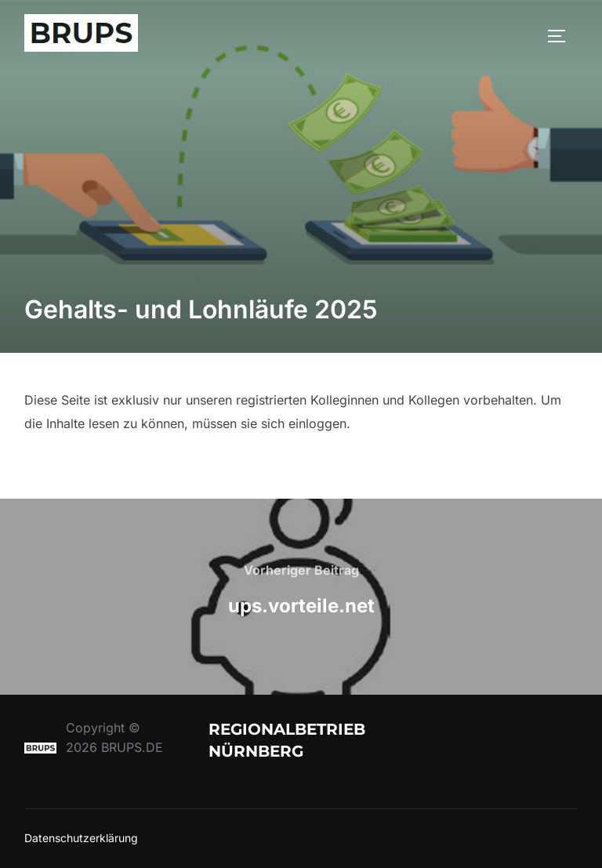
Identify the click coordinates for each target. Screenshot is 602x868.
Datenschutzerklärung (81, 838)
